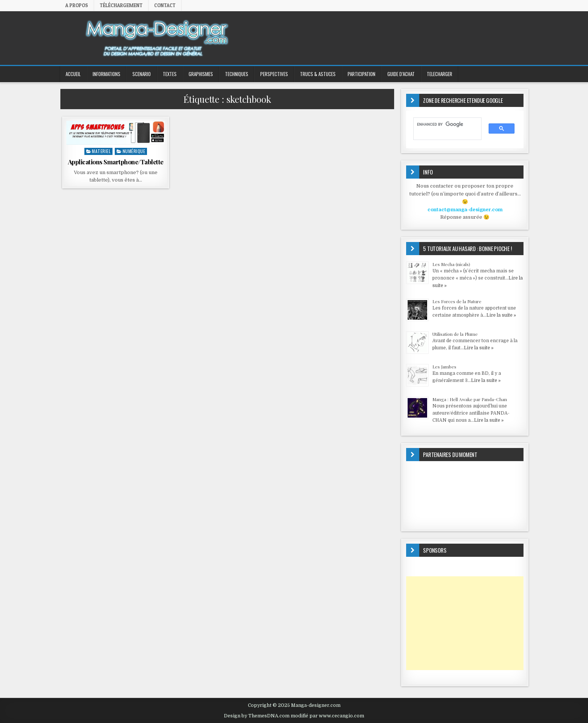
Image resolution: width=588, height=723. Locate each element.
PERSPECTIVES (274, 74)
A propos (77, 5)
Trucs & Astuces (318, 74)
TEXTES (170, 74)
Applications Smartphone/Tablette (116, 162)
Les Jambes (444, 367)
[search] (444, 125)
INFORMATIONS (106, 74)
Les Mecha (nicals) (451, 264)
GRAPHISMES (201, 74)
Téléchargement (121, 5)
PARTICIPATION (361, 74)
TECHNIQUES (237, 74)
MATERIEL (101, 151)
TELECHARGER (439, 74)
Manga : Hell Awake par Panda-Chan (470, 399)
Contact (165, 5)
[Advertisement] (465, 623)
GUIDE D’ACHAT (401, 74)
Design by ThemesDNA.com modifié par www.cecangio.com (294, 716)
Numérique (134, 151)
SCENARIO (142, 74)
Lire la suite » (501, 315)
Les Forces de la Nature (457, 301)
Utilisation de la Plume (455, 334)
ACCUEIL (73, 74)
